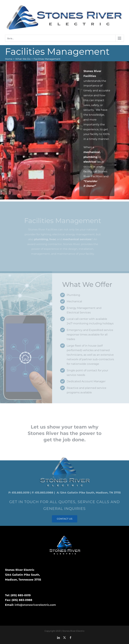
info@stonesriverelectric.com (35, 605)
